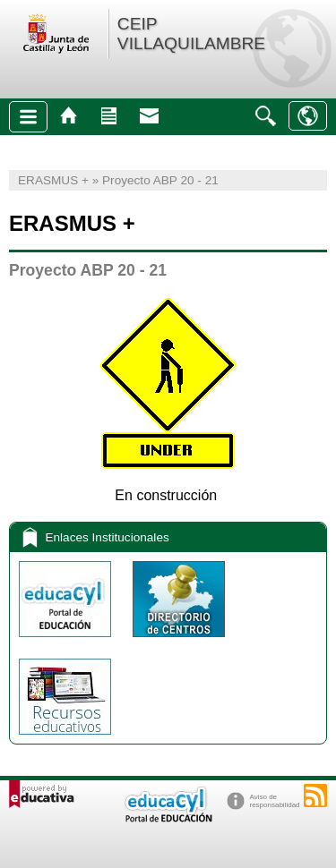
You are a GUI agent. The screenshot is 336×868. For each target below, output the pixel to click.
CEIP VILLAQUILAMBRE (191, 34)
